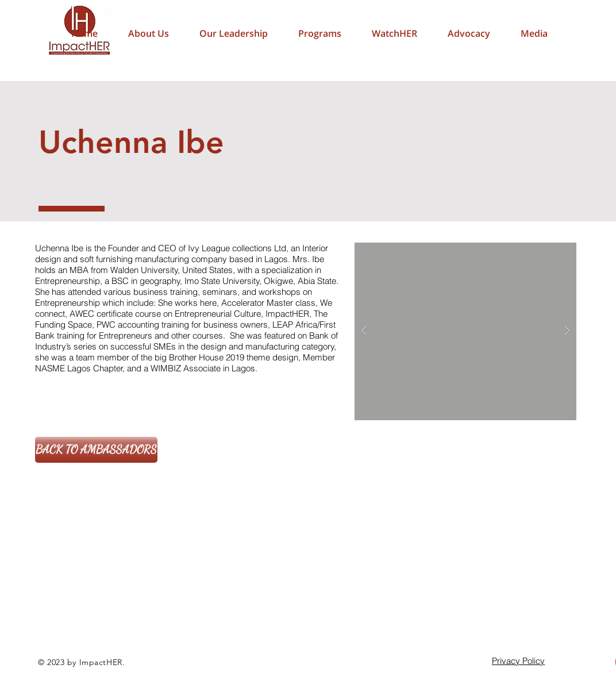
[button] (469, 33)
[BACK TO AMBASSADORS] (96, 450)
